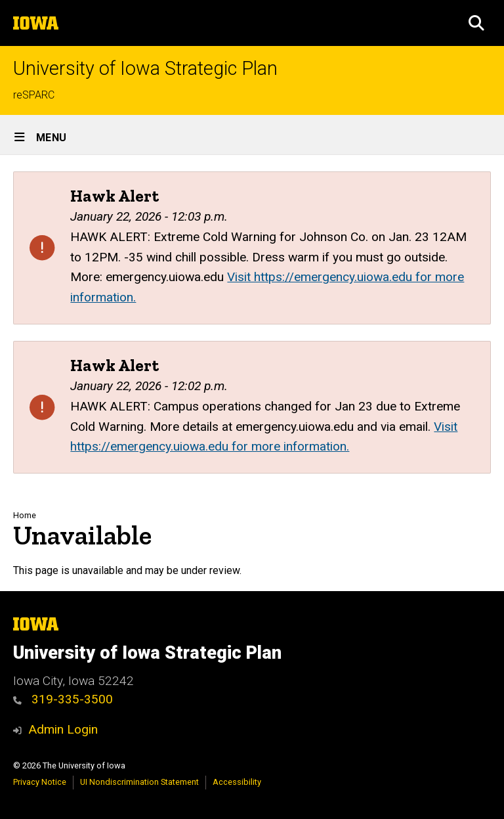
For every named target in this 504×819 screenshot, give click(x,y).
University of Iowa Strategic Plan (145, 69)
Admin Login (63, 729)
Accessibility (237, 782)
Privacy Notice (40, 782)
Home (25, 515)
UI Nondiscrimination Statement (139, 782)
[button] (476, 23)
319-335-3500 (63, 699)
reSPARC (34, 95)
